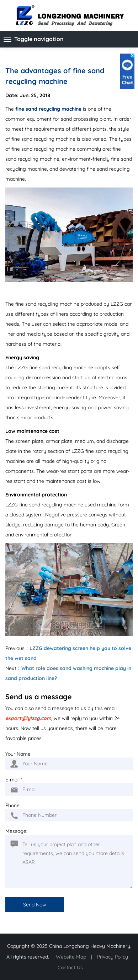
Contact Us (70, 967)
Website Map (71, 957)
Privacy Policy (113, 957)
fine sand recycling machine (48, 109)
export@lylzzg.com (28, 718)
